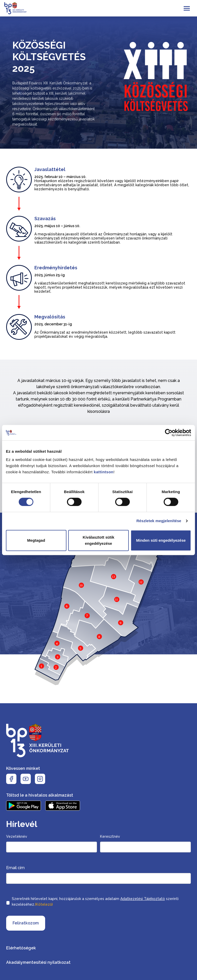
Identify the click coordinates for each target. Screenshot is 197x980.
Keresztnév (110, 836)
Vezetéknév (17, 836)
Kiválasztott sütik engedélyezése (98, 540)
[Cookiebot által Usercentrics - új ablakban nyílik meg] (169, 433)
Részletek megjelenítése (159, 521)
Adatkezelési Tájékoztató (143, 899)
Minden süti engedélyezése (161, 540)
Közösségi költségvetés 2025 (49, 57)
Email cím (15, 868)
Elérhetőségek (21, 948)
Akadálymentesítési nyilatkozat (38, 962)
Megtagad (36, 540)
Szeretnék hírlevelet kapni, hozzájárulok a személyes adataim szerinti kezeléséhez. (95, 902)
